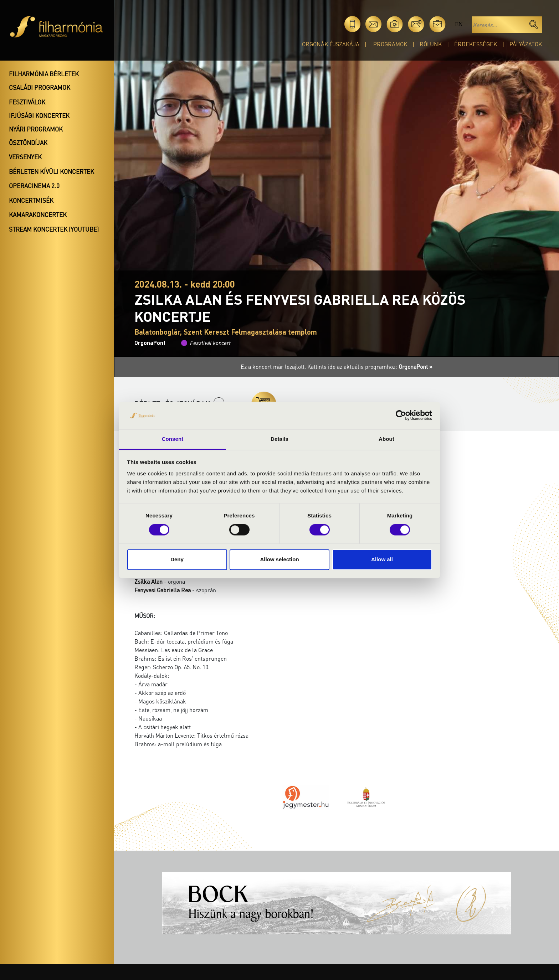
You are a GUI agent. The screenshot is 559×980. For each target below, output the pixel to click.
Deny (177, 559)
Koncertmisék (31, 200)
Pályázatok (526, 44)
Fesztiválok (27, 102)
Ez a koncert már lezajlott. (274, 367)
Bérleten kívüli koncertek (52, 171)
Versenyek (25, 157)
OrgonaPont (150, 343)
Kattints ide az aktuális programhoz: (370, 367)
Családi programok (40, 87)
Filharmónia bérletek (44, 74)
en (459, 24)
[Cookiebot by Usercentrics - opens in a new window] (401, 416)
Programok (390, 44)
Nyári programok (36, 129)
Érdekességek (476, 44)
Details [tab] (279, 439)
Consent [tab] (173, 439)
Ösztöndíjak (28, 143)
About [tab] (386, 439)
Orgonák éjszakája (331, 44)
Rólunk (431, 44)
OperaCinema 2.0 (34, 186)
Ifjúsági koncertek (39, 115)
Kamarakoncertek (38, 215)
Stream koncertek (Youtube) (54, 229)
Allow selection (279, 559)
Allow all (382, 559)
